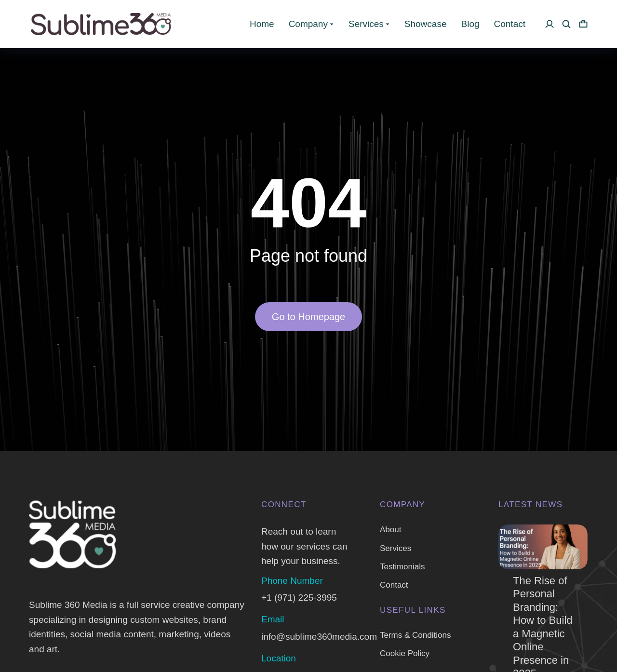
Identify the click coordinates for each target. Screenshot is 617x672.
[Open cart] (583, 24)
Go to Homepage (308, 317)
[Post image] (543, 547)
